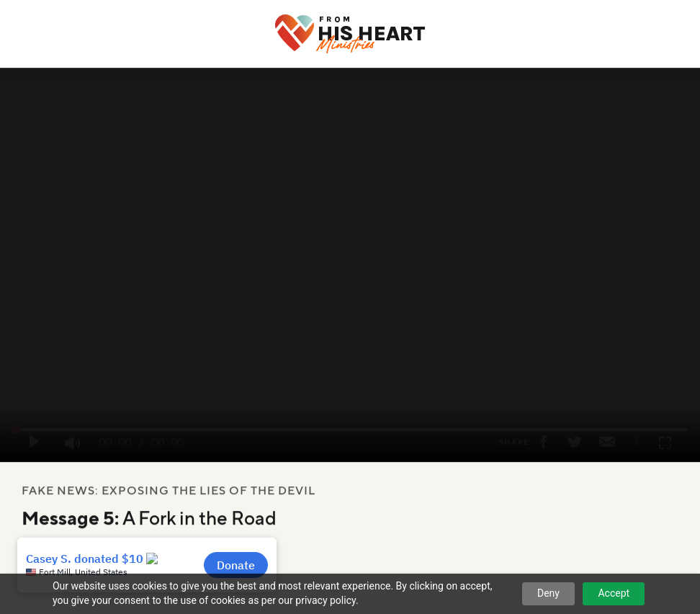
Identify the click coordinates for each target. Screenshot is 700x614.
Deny (548, 593)
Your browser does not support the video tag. (350, 268)
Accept (614, 593)
